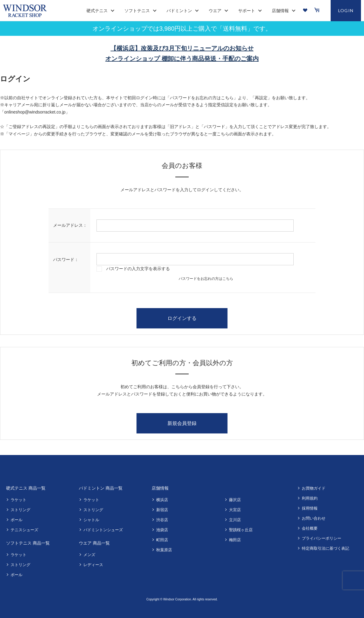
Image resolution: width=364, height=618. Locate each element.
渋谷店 (162, 520)
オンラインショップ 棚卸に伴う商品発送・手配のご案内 (182, 59)
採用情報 (310, 508)
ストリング (20, 510)
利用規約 (310, 498)
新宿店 (162, 510)
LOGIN (346, 10)
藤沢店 (235, 500)
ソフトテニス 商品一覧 (28, 543)
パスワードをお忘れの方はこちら (206, 279)
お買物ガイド (314, 488)
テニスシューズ (24, 530)
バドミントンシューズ (103, 530)
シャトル (91, 520)
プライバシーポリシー (322, 538)
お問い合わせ (314, 518)
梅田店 (235, 540)
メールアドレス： (70, 225)
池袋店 (162, 530)
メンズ (89, 555)
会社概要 (310, 528)
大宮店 (235, 510)
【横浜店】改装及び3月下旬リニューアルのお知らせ (182, 48)
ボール (17, 520)
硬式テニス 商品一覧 (26, 488)
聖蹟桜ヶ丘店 (241, 530)
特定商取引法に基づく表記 (325, 548)
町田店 (162, 540)
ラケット (19, 500)
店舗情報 (160, 488)
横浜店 (162, 500)
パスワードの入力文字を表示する (138, 269)
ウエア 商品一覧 (94, 543)
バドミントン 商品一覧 (101, 488)
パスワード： (66, 260)
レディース (93, 565)
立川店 (235, 520)
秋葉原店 (164, 550)
